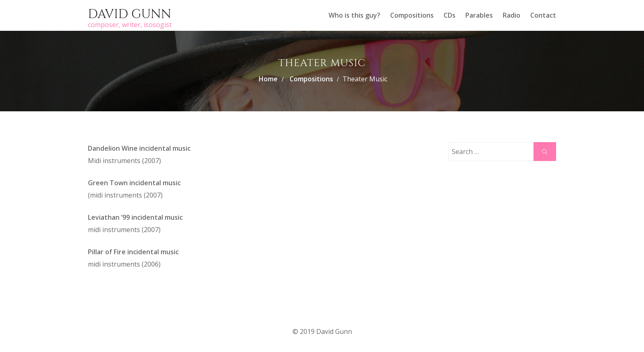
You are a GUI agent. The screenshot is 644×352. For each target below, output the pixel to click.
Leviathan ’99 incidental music (135, 217)
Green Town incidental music (134, 183)
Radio (512, 15)
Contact (543, 15)
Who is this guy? (354, 15)
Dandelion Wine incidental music (139, 148)
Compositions (412, 15)
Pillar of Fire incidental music (133, 252)
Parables (479, 15)
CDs (450, 15)
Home (268, 79)
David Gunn (130, 14)
